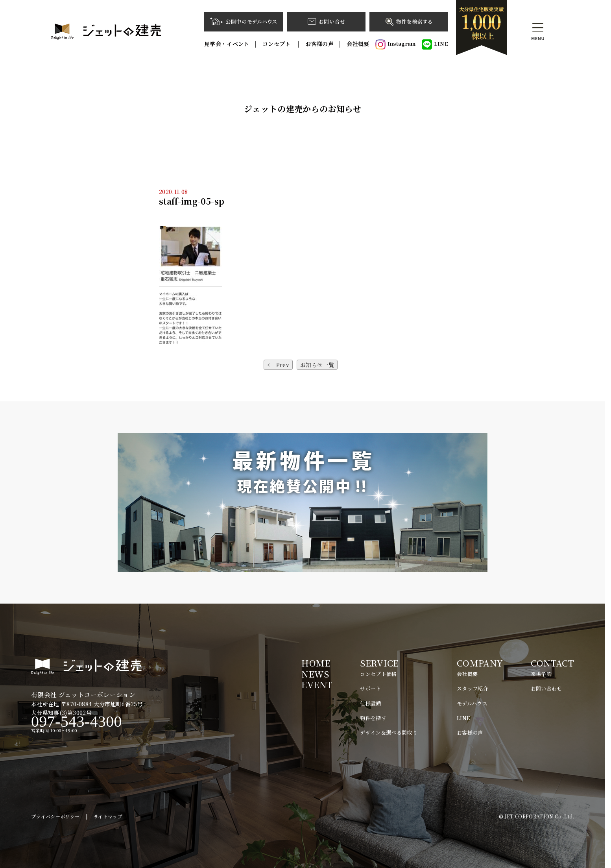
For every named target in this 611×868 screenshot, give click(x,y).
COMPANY (480, 663)
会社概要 (358, 44)
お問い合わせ (546, 688)
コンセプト (277, 44)
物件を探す (373, 718)
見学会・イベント (227, 44)
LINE (435, 44)
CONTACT (552, 663)
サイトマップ (108, 816)
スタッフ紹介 (473, 688)
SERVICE (379, 663)
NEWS (315, 674)
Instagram (396, 44)
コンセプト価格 (378, 674)
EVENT (317, 684)
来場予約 (541, 674)
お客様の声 (319, 44)
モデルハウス (472, 703)
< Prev (278, 365)
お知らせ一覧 (317, 365)
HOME (316, 663)
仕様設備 (370, 703)
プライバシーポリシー (55, 816)
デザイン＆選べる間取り (389, 732)
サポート (370, 688)
